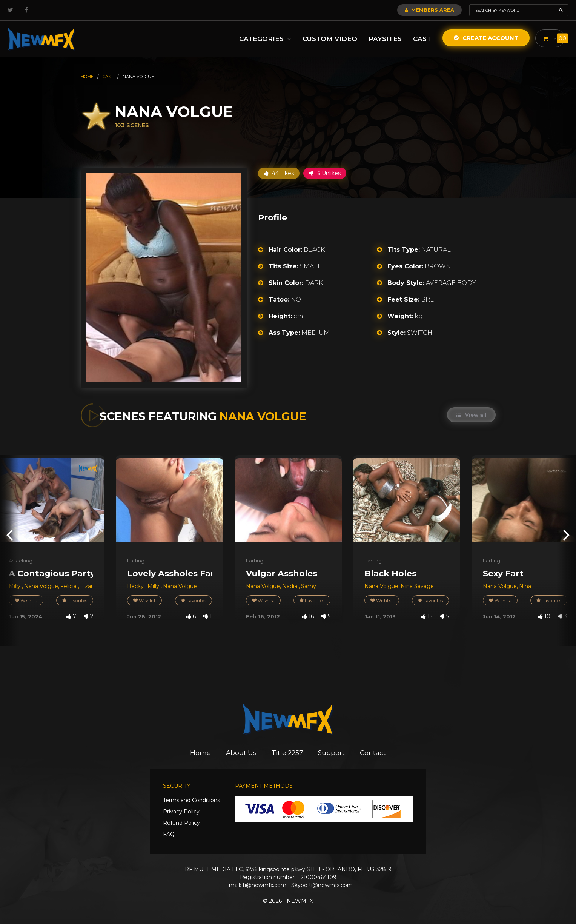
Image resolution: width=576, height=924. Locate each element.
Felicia (69, 586)
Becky (136, 586)
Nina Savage (417, 586)
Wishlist (26, 600)
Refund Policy (181, 823)
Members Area (429, 10)
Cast (421, 39)
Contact (373, 753)
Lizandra (92, 586)
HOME (87, 77)
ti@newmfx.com (264, 885)
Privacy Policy (181, 812)
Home (200, 753)
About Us (241, 753)
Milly (15, 586)
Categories (264, 39)
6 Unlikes (325, 173)
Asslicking (21, 561)
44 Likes (279, 173)
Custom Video (329, 39)
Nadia (290, 586)
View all (471, 415)
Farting (136, 561)
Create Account (485, 38)
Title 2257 (287, 753)
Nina (525, 586)
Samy (309, 586)
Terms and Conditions (191, 800)
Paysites (384, 39)
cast (108, 77)
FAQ (169, 834)
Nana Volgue (41, 586)
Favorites (75, 600)
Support (331, 753)
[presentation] (9, 535)
